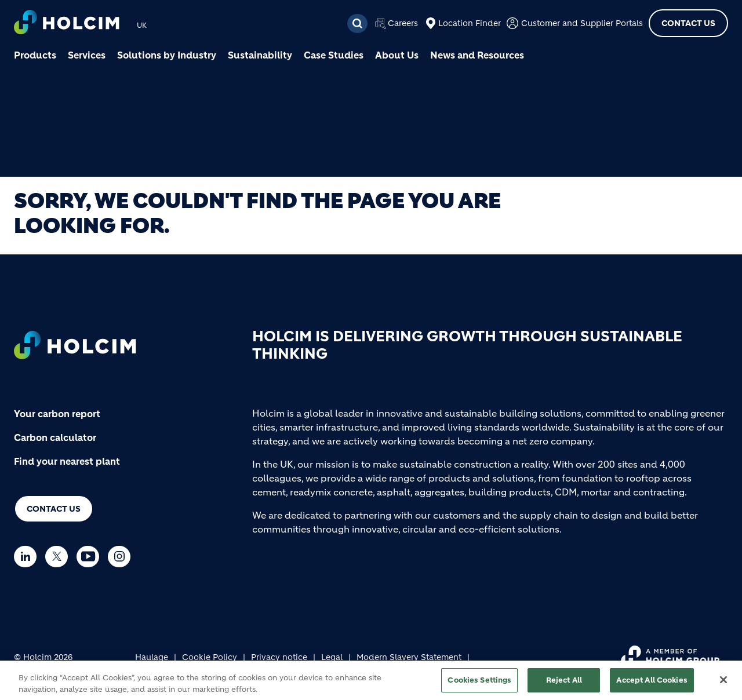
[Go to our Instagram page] (122, 557)
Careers (403, 23)
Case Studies (334, 55)
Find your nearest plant (67, 461)
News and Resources (477, 55)
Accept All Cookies (652, 684)
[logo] (67, 23)
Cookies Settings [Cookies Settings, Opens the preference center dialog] (479, 684)
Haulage (152, 657)
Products (35, 55)
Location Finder (470, 23)
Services (87, 55)
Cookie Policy (210, 657)
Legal (332, 657)
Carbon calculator (55, 437)
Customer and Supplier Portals (582, 23)
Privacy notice (279, 657)
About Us (397, 55)
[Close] (723, 684)
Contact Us (688, 23)
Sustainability (260, 55)
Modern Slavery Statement (409, 657)
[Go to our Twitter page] (59, 557)
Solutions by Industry (167, 55)
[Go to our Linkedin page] (28, 557)
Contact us (54, 509)
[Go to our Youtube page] (91, 557)
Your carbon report (57, 414)
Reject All (564, 684)
